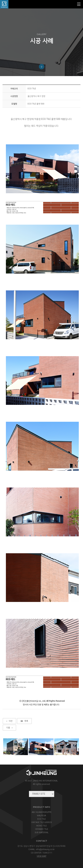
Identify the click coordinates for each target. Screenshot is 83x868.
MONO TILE (42, 826)
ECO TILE (42, 819)
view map (41, 856)
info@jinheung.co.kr (45, 849)
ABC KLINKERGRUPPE (42, 812)
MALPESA (41, 816)
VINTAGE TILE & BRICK (42, 822)
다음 (9, 734)
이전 (9, 728)
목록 (24, 728)
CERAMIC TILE (42, 829)
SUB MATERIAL (42, 833)
